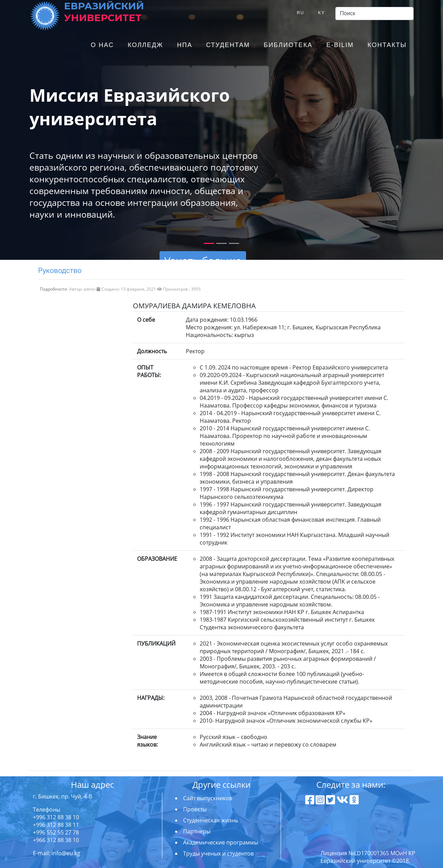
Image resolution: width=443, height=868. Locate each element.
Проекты (195, 809)
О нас (102, 45)
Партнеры (197, 831)
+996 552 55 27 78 (56, 832)
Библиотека (288, 45)
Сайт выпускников (208, 798)
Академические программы (221, 842)
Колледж (146, 45)
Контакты (387, 45)
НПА (184, 45)
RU (301, 13)
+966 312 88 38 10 (56, 840)
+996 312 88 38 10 (56, 817)
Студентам (228, 45)
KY (322, 13)
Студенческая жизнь (211, 820)
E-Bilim (340, 45)
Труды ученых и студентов (218, 853)
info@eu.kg (66, 853)
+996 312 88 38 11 (56, 825)
